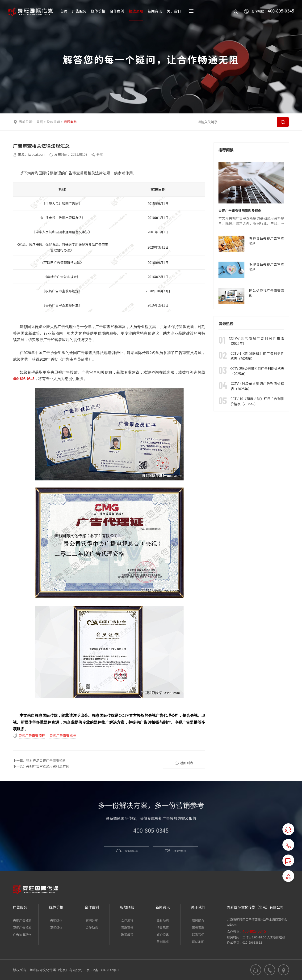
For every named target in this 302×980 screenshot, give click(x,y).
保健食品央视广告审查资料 (267, 267)
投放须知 (53, 122)
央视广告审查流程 (32, 735)
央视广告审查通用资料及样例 (240, 211)
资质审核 (70, 122)
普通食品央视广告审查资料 (267, 241)
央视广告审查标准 (63, 735)
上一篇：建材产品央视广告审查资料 (39, 760)
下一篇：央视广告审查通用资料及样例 (41, 766)
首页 (40, 122)
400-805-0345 (254, 931)
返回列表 (184, 763)
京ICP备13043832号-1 (103, 970)
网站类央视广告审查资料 (267, 293)
